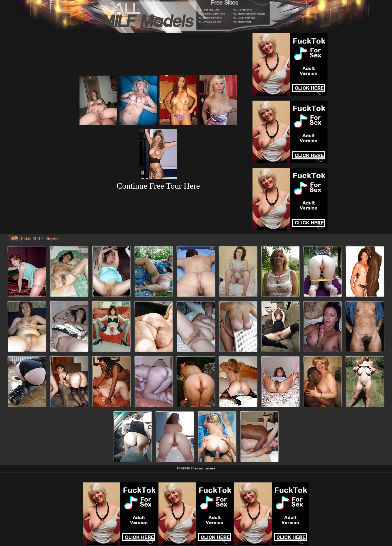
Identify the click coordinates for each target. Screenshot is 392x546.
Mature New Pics (212, 18)
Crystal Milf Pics (212, 22)
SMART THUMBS (205, 469)
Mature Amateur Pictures (252, 14)
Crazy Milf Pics (246, 18)
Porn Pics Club (211, 10)
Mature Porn (245, 22)
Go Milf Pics (245, 10)
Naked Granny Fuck (214, 14)
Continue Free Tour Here (158, 186)
